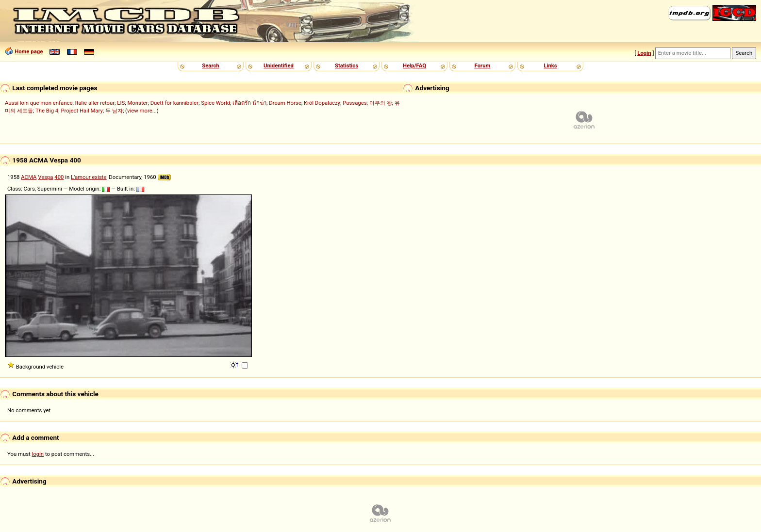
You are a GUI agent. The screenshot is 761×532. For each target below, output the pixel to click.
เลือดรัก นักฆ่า (249, 103)
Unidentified (279, 65)
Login (644, 53)
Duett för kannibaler (174, 103)
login (38, 454)
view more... (142, 111)
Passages (355, 103)
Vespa (45, 177)
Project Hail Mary (82, 111)
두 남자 (114, 111)
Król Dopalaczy (322, 103)
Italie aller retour (95, 103)
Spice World (215, 103)
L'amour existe (89, 177)
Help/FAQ (414, 65)
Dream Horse (285, 103)
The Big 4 (47, 111)
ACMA (29, 177)
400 (59, 177)
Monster (137, 103)
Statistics (347, 65)
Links (550, 65)
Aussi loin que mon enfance (39, 103)
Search (210, 65)
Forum (483, 65)
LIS (121, 103)
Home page (29, 51)
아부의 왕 (381, 103)
